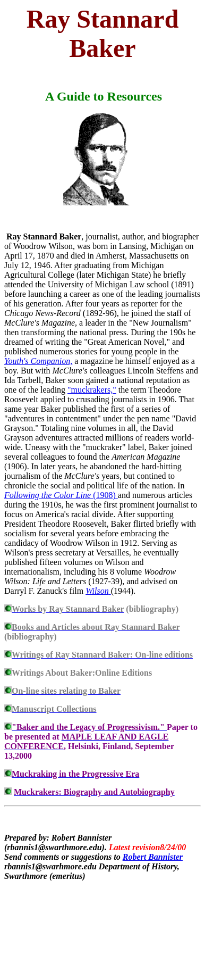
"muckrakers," (92, 390)
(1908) (61, 495)
